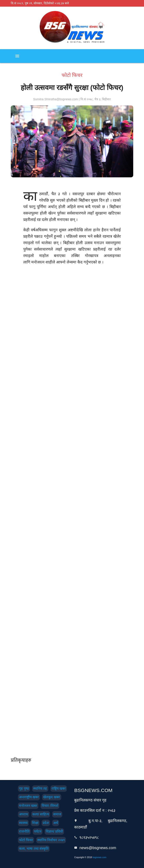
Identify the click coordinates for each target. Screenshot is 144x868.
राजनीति (24, 831)
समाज (57, 814)
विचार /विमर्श (50, 806)
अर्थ (56, 823)
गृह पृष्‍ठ (24, 788)
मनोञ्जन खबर (28, 806)
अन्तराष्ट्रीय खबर (29, 797)
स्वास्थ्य (23, 823)
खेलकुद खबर (52, 797)
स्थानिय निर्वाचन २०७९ (51, 840)
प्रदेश (46, 823)
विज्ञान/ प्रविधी (54, 831)
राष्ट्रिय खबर (59, 788)
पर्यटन (38, 831)
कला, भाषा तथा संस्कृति (34, 849)
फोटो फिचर (26, 840)
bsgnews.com (99, 857)
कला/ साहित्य (41, 814)
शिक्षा (35, 823)
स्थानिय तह (40, 788)
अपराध (23, 814)
